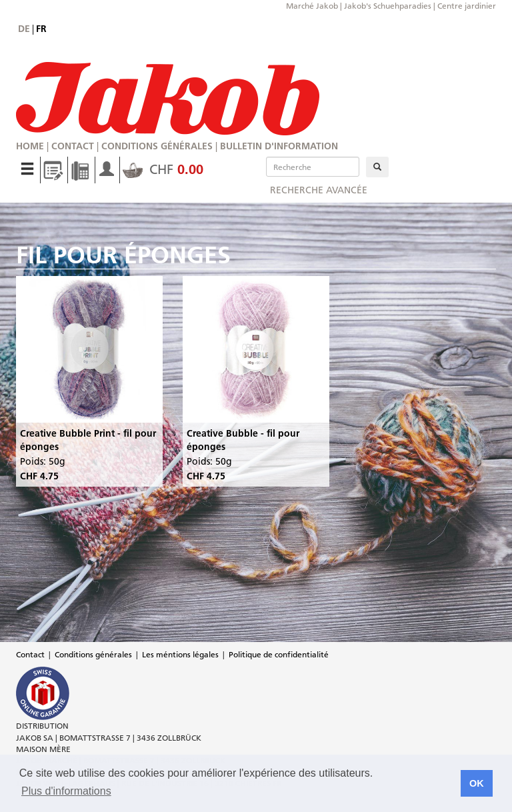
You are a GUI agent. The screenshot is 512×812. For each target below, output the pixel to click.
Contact (73, 146)
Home (30, 146)
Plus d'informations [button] (66, 791)
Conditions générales (157, 146)
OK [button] (477, 783)
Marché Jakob (312, 6)
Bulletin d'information (279, 146)
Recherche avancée (319, 190)
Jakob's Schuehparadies (388, 6)
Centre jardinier (467, 6)
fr (41, 29)
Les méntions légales (180, 654)
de (24, 29)
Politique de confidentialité (279, 654)
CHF (163, 169)
